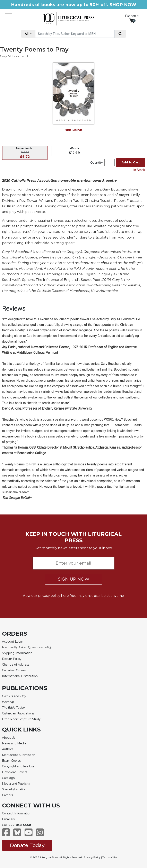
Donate (132, 16)
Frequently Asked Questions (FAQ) (27, 647)
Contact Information (17, 813)
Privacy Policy (92, 857)
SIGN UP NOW (74, 579)
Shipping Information (17, 653)
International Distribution (20, 676)
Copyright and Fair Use (18, 766)
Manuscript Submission (19, 755)
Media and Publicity (16, 784)
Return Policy (12, 659)
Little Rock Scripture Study (21, 719)
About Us (9, 738)
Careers (7, 795)
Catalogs (8, 778)
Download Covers (15, 772)
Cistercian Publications (18, 713)
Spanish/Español (14, 789)
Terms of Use (110, 857)
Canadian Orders (14, 670)
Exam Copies (11, 761)
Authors (8, 749)
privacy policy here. (54, 596)
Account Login (13, 642)
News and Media (14, 743)
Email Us (8, 819)
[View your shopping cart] (132, 21)
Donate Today (27, 845)
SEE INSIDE (73, 130)
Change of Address (16, 665)
